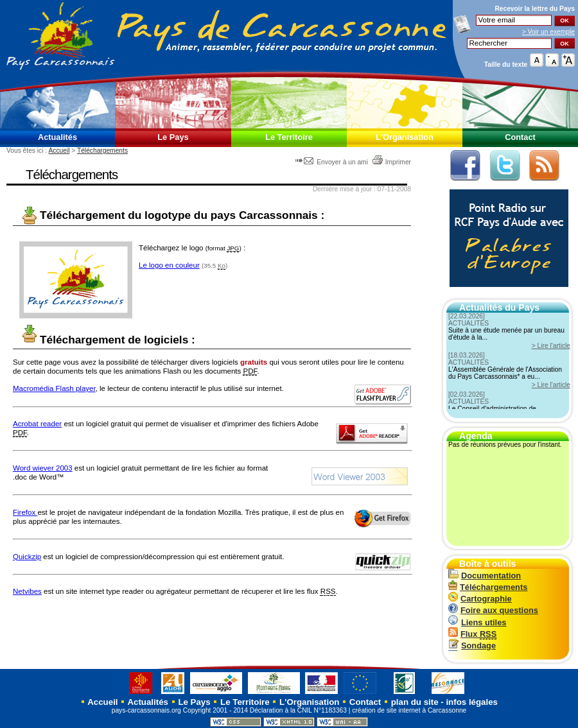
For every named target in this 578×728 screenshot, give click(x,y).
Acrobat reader (37, 424)
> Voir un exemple (548, 32)
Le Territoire (289, 137)
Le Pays (173, 137)
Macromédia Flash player (54, 388)
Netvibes (27, 591)
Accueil (59, 151)
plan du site (415, 702)
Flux (472, 634)
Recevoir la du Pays (535, 9)
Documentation (485, 576)
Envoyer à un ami (332, 162)
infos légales (472, 702)
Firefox (25, 512)
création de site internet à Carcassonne (409, 710)
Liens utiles (477, 622)
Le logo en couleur (169, 265)
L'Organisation (405, 137)
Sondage (472, 646)
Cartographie (480, 599)
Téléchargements (102, 151)
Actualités (57, 137)
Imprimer (391, 162)
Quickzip (27, 557)
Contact (520, 137)
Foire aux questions (493, 610)
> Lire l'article (551, 346)
